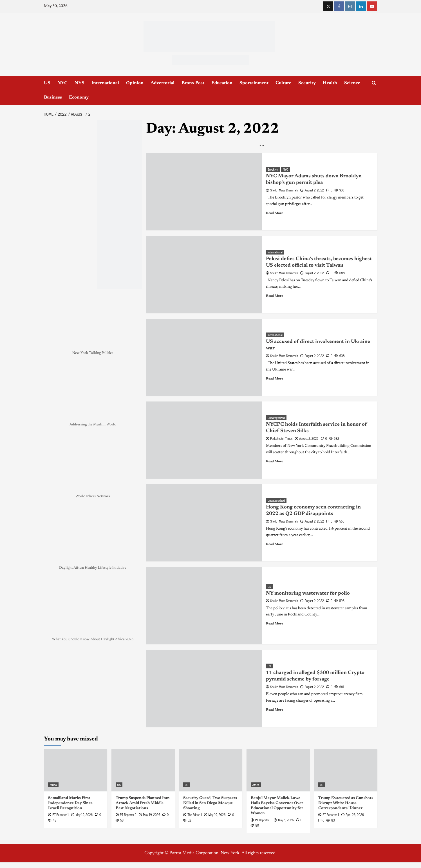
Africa (53, 785)
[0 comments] (329, 190)
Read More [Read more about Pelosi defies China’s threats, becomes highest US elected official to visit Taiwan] (275, 296)
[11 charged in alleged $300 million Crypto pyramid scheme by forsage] (204, 688)
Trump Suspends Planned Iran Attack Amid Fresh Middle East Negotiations (143, 803)
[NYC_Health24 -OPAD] (119, 205)
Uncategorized (276, 418)
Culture (283, 83)
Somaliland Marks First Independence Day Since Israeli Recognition (70, 803)
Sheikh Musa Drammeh (284, 190)
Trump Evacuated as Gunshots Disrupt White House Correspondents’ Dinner (346, 803)
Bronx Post (193, 83)
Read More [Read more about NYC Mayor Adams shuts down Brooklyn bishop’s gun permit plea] (275, 213)
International (105, 83)
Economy (79, 97)
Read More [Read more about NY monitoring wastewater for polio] (275, 624)
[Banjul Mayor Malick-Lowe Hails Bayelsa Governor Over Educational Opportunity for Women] (278, 770)
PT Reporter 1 (61, 815)
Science (352, 83)
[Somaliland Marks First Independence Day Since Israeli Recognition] (76, 770)
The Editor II (195, 815)
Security (307, 83)
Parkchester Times (281, 438)
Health (330, 83)
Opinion (135, 83)
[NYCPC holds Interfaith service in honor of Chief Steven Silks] (204, 440)
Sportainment (254, 83)
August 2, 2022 (314, 190)
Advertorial (163, 83)
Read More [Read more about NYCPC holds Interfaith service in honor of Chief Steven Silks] (275, 461)
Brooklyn (273, 169)
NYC (62, 83)
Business (53, 97)
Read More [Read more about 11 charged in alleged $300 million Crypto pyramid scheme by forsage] (275, 710)
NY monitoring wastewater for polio (308, 593)
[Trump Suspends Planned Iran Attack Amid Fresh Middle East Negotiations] (143, 770)
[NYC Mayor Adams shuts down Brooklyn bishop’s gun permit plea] (204, 192)
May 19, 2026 (84, 815)
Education (222, 83)
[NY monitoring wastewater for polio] (204, 606)
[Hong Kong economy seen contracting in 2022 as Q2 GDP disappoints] (204, 523)
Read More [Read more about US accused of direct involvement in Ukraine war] (275, 379)
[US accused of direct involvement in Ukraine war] (204, 357)
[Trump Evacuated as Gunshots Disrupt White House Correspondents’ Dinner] (346, 770)
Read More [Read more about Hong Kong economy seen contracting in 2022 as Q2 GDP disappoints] (275, 544)
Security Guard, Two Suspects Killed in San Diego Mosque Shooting (210, 803)
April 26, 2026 (355, 815)
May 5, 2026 (286, 820)
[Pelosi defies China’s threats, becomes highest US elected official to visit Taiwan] (204, 275)
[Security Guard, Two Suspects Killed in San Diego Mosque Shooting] (211, 770)
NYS (80, 83)
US (47, 83)
